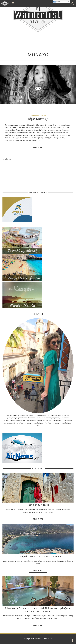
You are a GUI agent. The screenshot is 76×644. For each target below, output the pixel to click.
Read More (38, 519)
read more (38, 147)
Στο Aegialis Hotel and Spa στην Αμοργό (38, 557)
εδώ (46, 423)
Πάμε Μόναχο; (38, 119)
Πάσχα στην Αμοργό (38, 505)
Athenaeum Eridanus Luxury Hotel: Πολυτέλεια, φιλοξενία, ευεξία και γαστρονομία (38, 610)
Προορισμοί (43, 116)
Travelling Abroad (34, 116)
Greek (57, 2)
